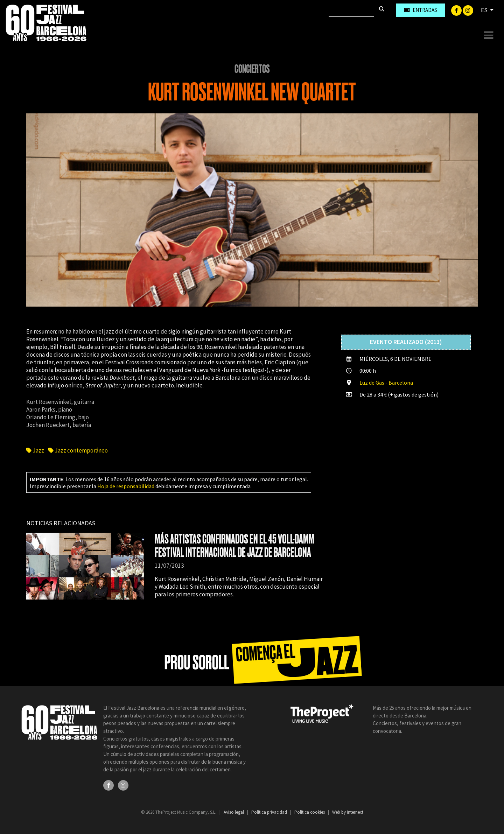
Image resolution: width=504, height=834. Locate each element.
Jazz (36, 450)
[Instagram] (468, 10)
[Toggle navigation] (488, 35)
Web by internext (348, 812)
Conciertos (252, 69)
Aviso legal (234, 812)
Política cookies (310, 812)
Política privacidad (270, 812)
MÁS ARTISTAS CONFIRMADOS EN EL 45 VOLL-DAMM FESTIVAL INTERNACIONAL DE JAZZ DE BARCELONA (234, 546)
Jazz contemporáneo (78, 450)
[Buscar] (351, 10)
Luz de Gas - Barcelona (386, 383)
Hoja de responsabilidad (126, 486)
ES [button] (485, 10)
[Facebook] (457, 10)
